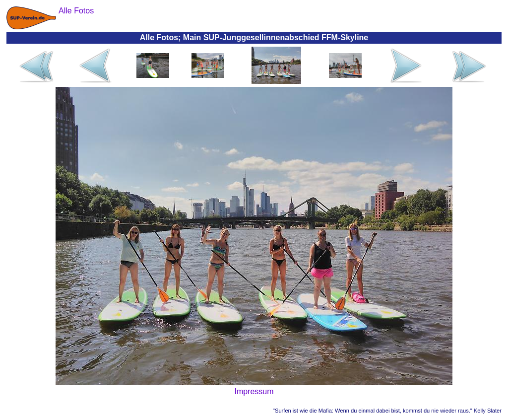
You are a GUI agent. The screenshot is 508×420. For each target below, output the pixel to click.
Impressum (254, 391)
